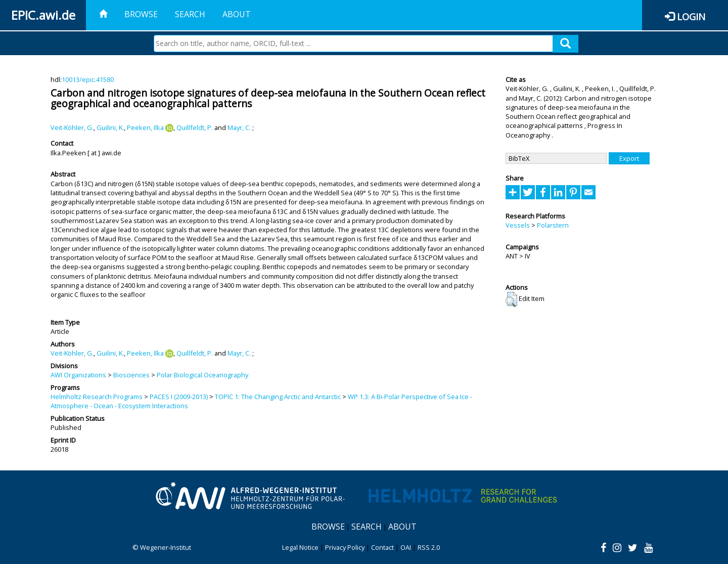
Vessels (518, 225)
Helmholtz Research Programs (97, 397)
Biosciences (131, 375)
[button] (511, 299)
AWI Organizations (78, 375)
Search (190, 14)
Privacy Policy (345, 547)
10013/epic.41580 (88, 79)
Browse (141, 14)
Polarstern (553, 225)
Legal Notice (300, 547)
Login (691, 16)
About (237, 14)
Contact (382, 547)
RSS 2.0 (429, 547)
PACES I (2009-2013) (179, 397)
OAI (406, 547)
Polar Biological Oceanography (202, 375)
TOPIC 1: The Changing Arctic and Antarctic (278, 397)
